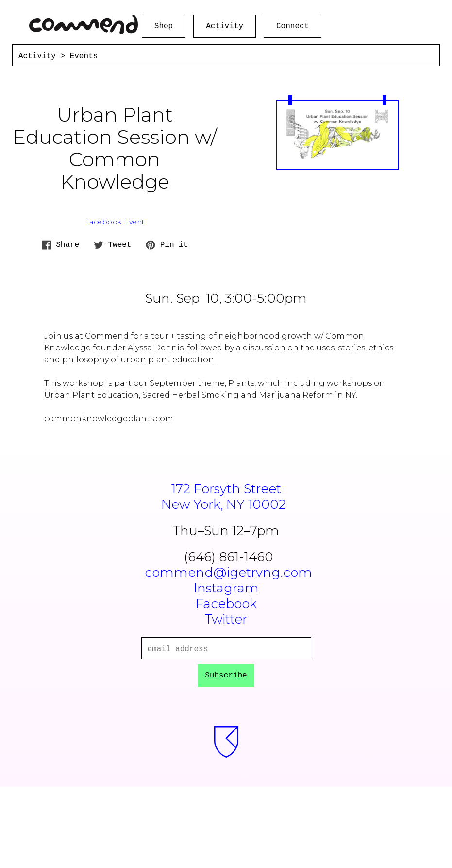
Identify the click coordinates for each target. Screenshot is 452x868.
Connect (293, 26)
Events (84, 56)
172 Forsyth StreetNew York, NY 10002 (226, 497)
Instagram (226, 588)
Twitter (226, 619)
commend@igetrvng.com (228, 573)
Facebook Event (115, 222)
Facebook (226, 604)
